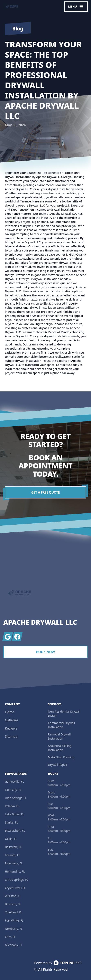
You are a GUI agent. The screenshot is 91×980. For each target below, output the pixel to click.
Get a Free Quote (45, 492)
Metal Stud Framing (61, 757)
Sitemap (11, 736)
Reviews (11, 728)
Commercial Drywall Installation (62, 725)
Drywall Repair (58, 765)
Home (10, 712)
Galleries (12, 720)
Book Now (46, 652)
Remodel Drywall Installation (59, 736)
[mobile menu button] (76, 7)
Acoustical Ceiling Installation (60, 748)
